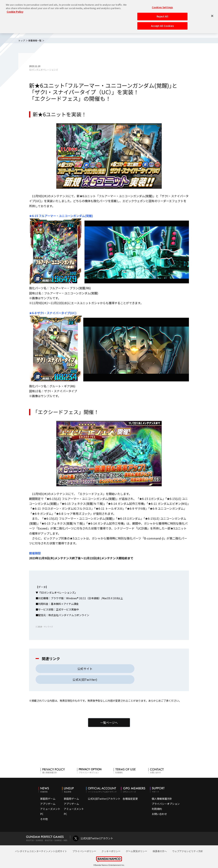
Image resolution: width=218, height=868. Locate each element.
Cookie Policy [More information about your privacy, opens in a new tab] (15, 10)
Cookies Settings (162, 6)
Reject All (162, 15)
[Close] (212, 14)
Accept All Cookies (162, 24)
